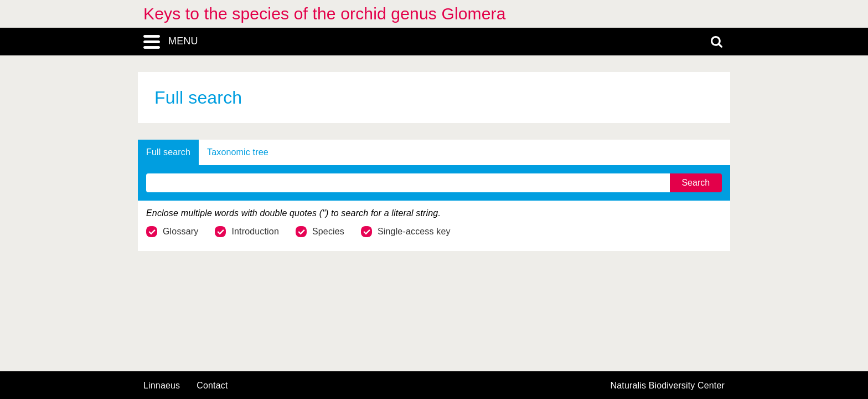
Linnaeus (162, 386)
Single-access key (406, 232)
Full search (168, 152)
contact (212, 385)
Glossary (172, 232)
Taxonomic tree (238, 152)
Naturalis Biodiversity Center (668, 386)
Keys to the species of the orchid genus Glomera (325, 14)
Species (320, 232)
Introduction (247, 232)
